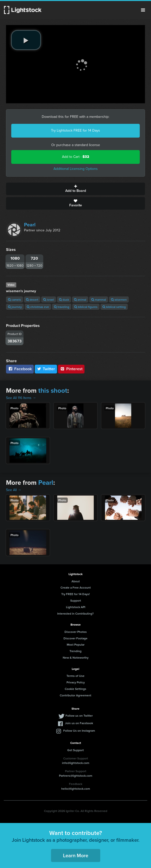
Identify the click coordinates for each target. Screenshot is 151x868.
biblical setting (114, 307)
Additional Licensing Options (76, 169)
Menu (143, 10)
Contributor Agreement (75, 695)
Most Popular (76, 644)
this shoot (53, 390)
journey (15, 307)
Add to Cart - (76, 157)
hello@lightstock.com (76, 789)
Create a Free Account (76, 587)
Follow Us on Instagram (79, 731)
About (76, 581)
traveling (62, 307)
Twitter (46, 369)
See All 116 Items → (21, 398)
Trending (75, 651)
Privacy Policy (76, 682)
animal (80, 300)
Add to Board (75, 189)
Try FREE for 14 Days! (75, 594)
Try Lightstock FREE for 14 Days (75, 130)
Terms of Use (75, 676)
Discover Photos (76, 632)
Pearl (30, 225)
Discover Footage (75, 638)
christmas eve (38, 307)
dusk (64, 300)
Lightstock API (76, 607)
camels (14, 300)
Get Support (75, 750)
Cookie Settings (75, 689)
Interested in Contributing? (75, 613)
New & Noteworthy (76, 658)
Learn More (76, 855)
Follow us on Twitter (79, 716)
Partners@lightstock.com (76, 776)
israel (49, 300)
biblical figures (86, 307)
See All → (14, 490)
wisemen (119, 300)
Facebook (20, 369)
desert (32, 300)
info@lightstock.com (76, 763)
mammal (99, 300)
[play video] (26, 40)
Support (76, 600)
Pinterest (71, 369)
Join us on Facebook (79, 723)
